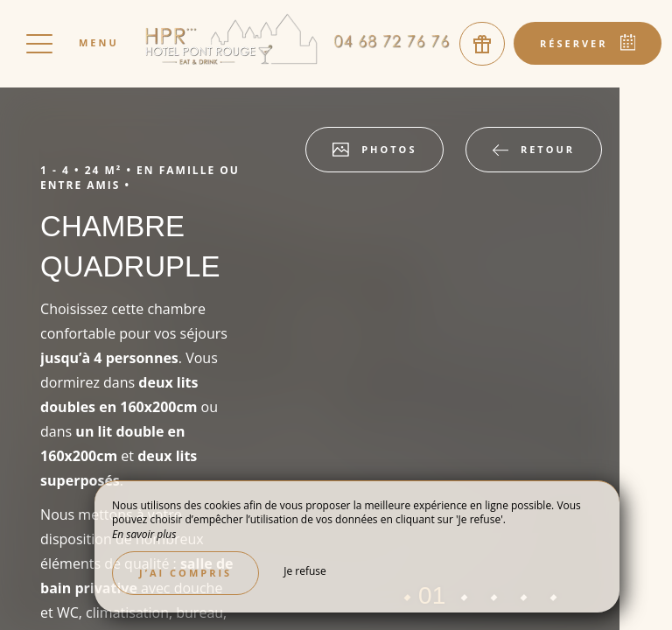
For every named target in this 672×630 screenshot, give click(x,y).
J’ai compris (185, 573)
